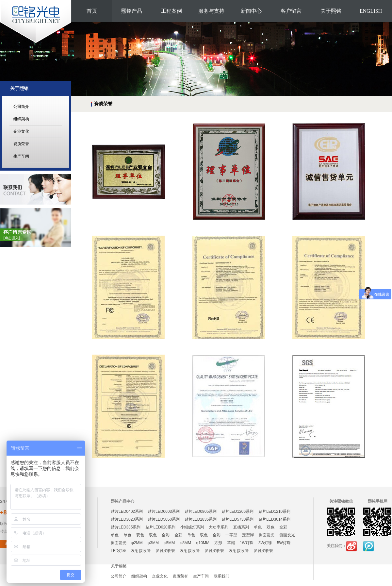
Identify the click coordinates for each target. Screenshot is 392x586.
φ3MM (153, 543)
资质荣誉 (21, 144)
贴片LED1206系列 (237, 511)
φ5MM (169, 543)
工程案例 (171, 11)
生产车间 (21, 156)
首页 (92, 11)
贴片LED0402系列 (127, 511)
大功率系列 (219, 527)
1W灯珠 (247, 543)
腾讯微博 (368, 546)
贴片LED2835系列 (201, 519)
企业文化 (21, 131)
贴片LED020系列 (160, 527)
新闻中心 (251, 11)
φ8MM (185, 543)
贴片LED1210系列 (274, 511)
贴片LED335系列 (126, 527)
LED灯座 (118, 551)
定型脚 (248, 535)
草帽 (231, 543)
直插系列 (241, 527)
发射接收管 (141, 551)
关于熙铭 (331, 11)
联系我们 (221, 576)
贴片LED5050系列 (164, 519)
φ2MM (137, 543)
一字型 (231, 535)
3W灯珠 (265, 543)
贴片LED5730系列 (237, 519)
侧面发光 (267, 535)
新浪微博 (351, 546)
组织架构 (21, 119)
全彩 (283, 527)
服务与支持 (211, 11)
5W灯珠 (284, 543)
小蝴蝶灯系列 (192, 527)
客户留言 (291, 11)
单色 (258, 527)
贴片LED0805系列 (201, 511)
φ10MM (203, 543)
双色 (270, 527)
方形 (218, 543)
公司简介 (21, 107)
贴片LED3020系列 (127, 519)
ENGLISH (371, 11)
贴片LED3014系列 (274, 519)
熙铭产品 (132, 11)
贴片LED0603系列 (164, 511)
